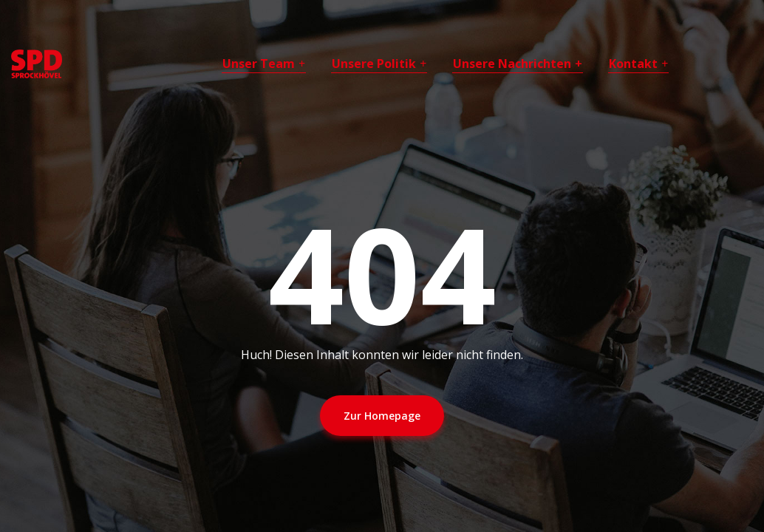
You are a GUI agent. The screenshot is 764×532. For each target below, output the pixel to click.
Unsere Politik (374, 64)
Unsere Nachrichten (512, 64)
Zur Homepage (382, 416)
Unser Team (259, 64)
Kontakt (633, 64)
